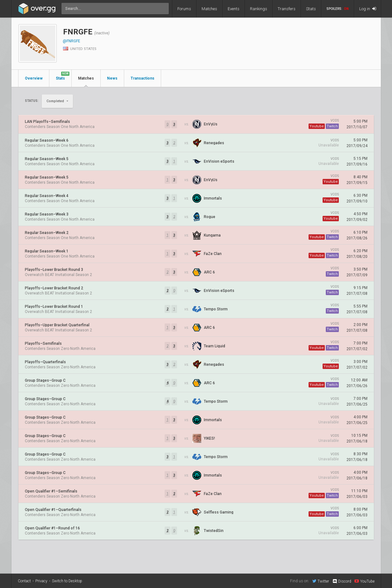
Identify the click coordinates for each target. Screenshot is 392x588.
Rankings (259, 9)
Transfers (287, 9)
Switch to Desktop (67, 581)
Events (234, 9)
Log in (368, 9)
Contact (24, 581)
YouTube (364, 581)
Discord (342, 581)
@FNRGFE (71, 41)
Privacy (41, 581)
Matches (209, 9)
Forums (184, 9)
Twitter (321, 581)
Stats (311, 9)
